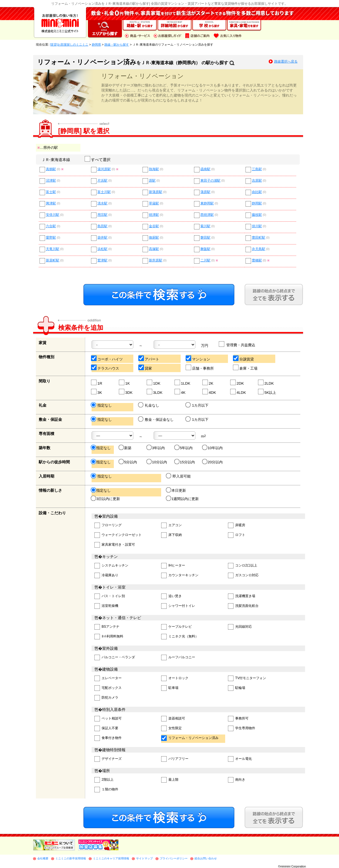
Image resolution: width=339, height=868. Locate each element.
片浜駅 (102, 181)
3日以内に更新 (106, 499)
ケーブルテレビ (176, 627)
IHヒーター (173, 566)
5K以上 (267, 392)
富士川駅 (104, 192)
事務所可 (238, 719)
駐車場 (170, 688)
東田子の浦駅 (210, 181)
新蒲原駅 (156, 192)
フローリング (108, 526)
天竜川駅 (53, 249)
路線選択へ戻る (286, 61)
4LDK (238, 392)
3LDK (155, 392)
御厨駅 (154, 238)
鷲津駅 (102, 260)
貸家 (145, 368)
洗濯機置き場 (242, 596)
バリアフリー (175, 759)
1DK (154, 383)
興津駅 (51, 203)
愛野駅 (51, 238)
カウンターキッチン (180, 576)
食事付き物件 (108, 738)
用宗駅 (102, 215)
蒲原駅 (205, 192)
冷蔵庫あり (106, 576)
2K (208, 383)
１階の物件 (106, 790)
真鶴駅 (51, 169)
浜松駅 (102, 249)
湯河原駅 (104, 169)
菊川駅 (205, 226)
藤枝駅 (257, 215)
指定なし (102, 405)
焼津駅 (154, 215)
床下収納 (171, 535)
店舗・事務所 (200, 368)
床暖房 (237, 526)
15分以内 (185, 462)
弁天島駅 (259, 249)
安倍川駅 (53, 215)
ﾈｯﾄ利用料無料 (109, 637)
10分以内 (157, 462)
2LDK (266, 383)
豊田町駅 (259, 238)
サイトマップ (144, 858)
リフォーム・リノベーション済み (190, 738)
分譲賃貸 (244, 358)
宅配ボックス (108, 688)
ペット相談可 (108, 719)
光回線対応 (240, 627)
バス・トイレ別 (110, 596)
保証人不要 (106, 729)
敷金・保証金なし (156, 419)
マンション (198, 358)
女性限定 (171, 729)
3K (97, 392)
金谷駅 (154, 226)
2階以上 (104, 780)
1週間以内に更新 (183, 499)
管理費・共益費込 (237, 344)
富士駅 (51, 192)
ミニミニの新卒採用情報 (71, 858)
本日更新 (176, 490)
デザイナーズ (108, 759)
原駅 (152, 181)
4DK (209, 392)
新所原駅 (156, 260)
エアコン (171, 526)
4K (180, 392)
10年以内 (213, 448)
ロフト (237, 535)
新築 (125, 448)
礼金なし (149, 405)
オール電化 (240, 759)
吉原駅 (257, 181)
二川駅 (205, 260)
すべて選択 (98, 160)
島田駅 (102, 226)
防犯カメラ (106, 698)
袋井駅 (102, 238)
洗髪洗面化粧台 (243, 606)
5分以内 (128, 462)
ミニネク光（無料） (180, 637)
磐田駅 (205, 238)
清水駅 (102, 203)
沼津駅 (51, 181)
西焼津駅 (207, 215)
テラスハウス (105, 368)
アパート (149, 358)
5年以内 (184, 448)
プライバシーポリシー (174, 858)
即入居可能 (179, 476)
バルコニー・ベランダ (115, 658)
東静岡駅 (207, 203)
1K (125, 383)
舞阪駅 (205, 249)
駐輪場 (237, 688)
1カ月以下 (197, 405)
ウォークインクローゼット (118, 535)
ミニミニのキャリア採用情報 (111, 858)
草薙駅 (154, 203)
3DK (126, 392)
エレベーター (108, 678)
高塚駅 (154, 249)
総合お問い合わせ (206, 858)
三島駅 (257, 169)
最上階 (170, 780)
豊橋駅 (257, 260)
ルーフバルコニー (178, 658)
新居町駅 (53, 260)
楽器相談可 (173, 719)
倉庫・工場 (245, 368)
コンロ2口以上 (243, 566)
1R (97, 383)
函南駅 (205, 169)
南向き (237, 780)
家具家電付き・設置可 (115, 545)
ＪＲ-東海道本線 (56, 160)
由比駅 (257, 192)
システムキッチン (111, 566)
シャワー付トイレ (178, 606)
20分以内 (213, 462)
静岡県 (96, 44)
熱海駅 (154, 169)
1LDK (183, 383)
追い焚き (171, 596)
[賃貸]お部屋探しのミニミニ (69, 44)
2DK (237, 383)
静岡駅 (257, 203)
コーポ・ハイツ (107, 358)
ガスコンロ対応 (243, 576)
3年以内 (156, 448)
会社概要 (43, 858)
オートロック (175, 678)
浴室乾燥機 (106, 606)
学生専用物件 (242, 729)
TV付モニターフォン (247, 678)
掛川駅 (257, 226)
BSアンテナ (107, 627)
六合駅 (51, 226)
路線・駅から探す (117, 44)
